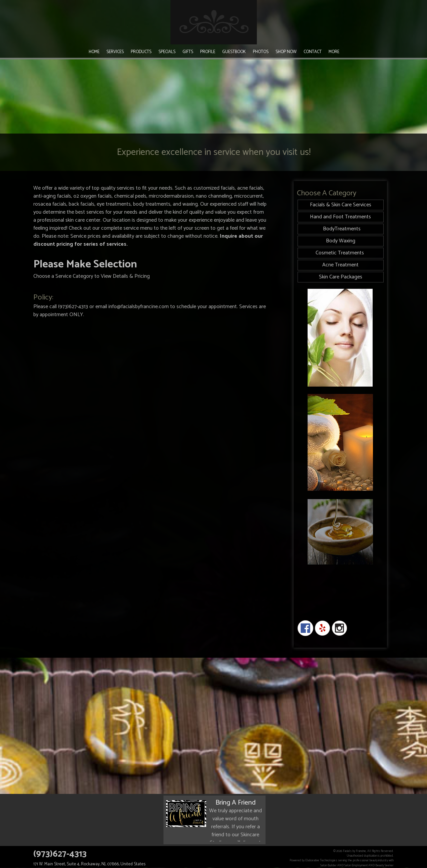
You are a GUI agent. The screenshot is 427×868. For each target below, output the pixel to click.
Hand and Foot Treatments (340, 217)
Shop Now (286, 52)
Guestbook (234, 52)
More (334, 52)
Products (141, 52)
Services (115, 52)
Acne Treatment (340, 265)
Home (94, 52)
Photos (261, 52)
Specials (167, 52)
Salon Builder (328, 865)
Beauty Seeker (384, 865)
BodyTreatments (340, 229)
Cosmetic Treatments (340, 253)
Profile (208, 52)
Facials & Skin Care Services (341, 205)
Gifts (188, 52)
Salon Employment (356, 865)
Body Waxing (341, 241)
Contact (313, 52)
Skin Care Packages (341, 277)
